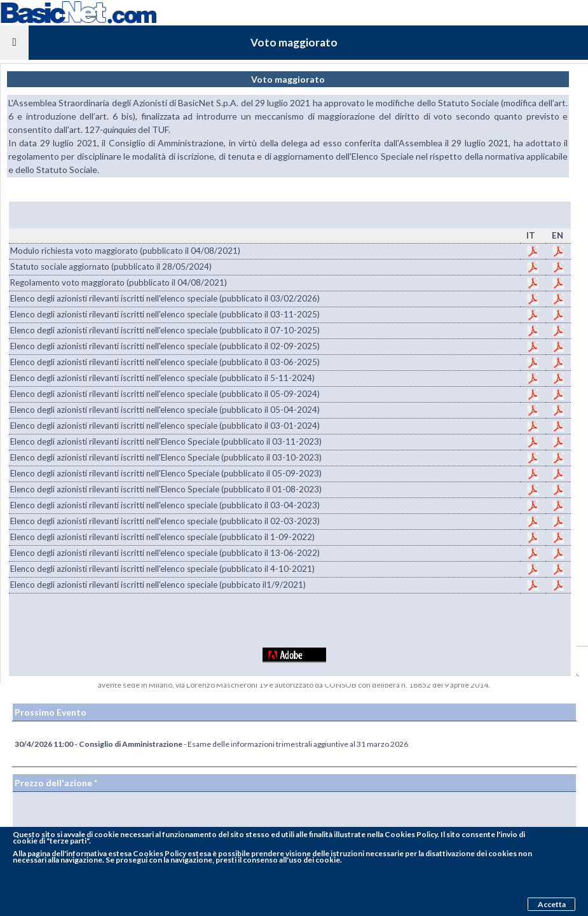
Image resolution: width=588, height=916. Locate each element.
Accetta (552, 904)
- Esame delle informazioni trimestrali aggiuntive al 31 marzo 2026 (211, 744)
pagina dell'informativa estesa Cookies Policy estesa (119, 853)
